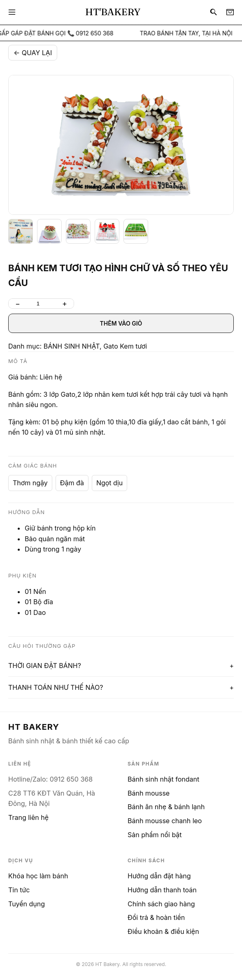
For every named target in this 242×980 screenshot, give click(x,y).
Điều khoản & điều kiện (163, 931)
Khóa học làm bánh (38, 876)
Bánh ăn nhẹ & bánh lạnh (166, 807)
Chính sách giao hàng (161, 904)
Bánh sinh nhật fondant (163, 779)
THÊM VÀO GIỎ (121, 323)
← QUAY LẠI (33, 53)
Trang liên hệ (28, 817)
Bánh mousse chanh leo (165, 821)
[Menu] (12, 12)
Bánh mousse (149, 793)
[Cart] (230, 12)
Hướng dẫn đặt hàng (159, 876)
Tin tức (19, 890)
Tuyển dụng (27, 904)
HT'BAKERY (113, 12)
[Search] (214, 12)
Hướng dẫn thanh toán (162, 890)
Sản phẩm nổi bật (155, 835)
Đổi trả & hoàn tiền (156, 917)
